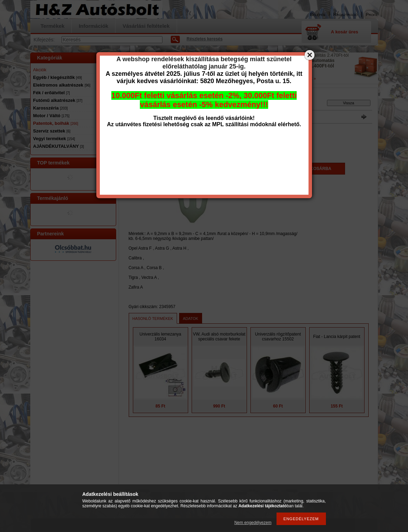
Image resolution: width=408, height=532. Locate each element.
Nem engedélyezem (253, 523)
